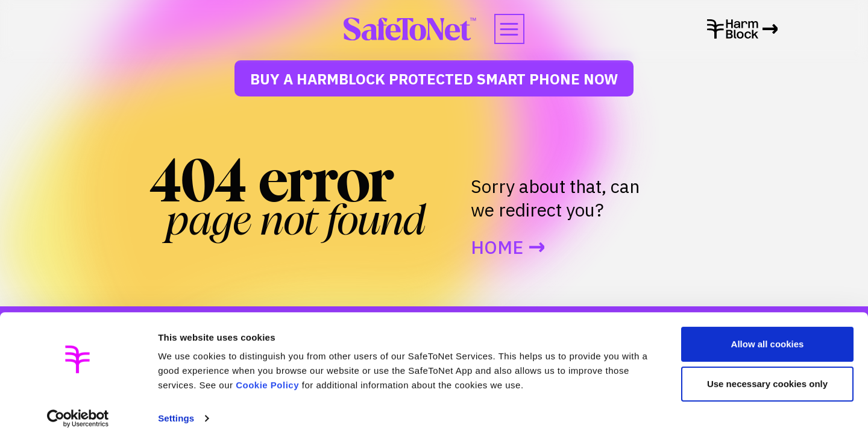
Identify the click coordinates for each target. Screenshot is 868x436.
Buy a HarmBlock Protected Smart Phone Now (434, 79)
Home (497, 247)
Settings (176, 412)
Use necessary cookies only (767, 377)
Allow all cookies (768, 338)
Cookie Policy (267, 379)
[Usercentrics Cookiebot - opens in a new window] (78, 412)
